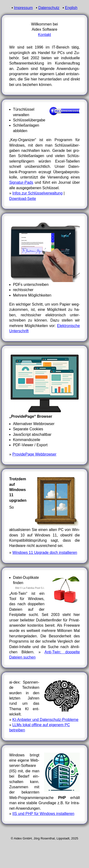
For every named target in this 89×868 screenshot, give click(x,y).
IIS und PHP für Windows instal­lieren (43, 814)
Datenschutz (49, 8)
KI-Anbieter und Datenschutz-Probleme (45, 720)
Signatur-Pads (21, 182)
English (71, 8)
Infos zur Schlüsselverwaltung (37, 193)
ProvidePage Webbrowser (34, 454)
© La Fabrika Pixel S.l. (32, 588)
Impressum (23, 8)
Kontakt (44, 35)
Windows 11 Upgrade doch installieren (45, 553)
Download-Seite (23, 199)
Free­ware (72, 625)
